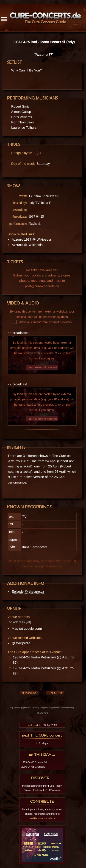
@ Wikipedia (21, 643)
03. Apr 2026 (42, 725)
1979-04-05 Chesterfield (35, 762)
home (18, 707)
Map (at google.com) (27, 629)
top (12, 707)
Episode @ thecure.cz (28, 592)
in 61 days (42, 743)
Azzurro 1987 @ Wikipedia (31, 239)
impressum (46, 707)
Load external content (42, 367)
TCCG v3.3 (42, 713)
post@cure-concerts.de (42, 286)
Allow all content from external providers (42, 322)
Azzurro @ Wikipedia (27, 245)
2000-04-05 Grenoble (33, 767)
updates (26, 707)
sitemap (35, 707)
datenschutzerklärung (64, 707)
